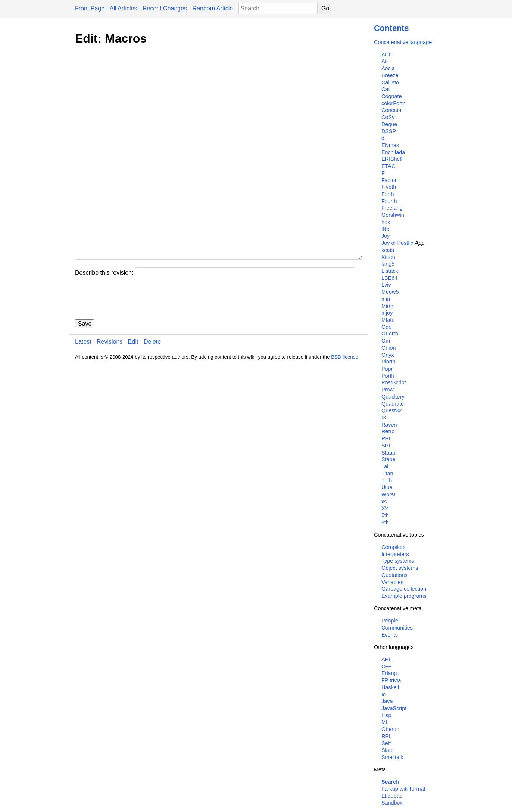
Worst (388, 494)
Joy (385, 236)
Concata (391, 110)
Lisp (386, 715)
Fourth (389, 201)
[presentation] (132, 344)
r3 (384, 418)
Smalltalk (392, 757)
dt (384, 138)
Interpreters (395, 554)
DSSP (389, 131)
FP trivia (391, 680)
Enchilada (393, 152)
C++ (386, 666)
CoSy (388, 117)
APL (386, 659)
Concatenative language (403, 42)
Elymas (390, 145)
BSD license (345, 402)
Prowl (388, 390)
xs (384, 502)
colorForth (394, 103)
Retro (388, 431)
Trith (387, 481)
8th (385, 522)
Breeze (390, 75)
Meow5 (390, 292)
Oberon (390, 729)
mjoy (387, 313)
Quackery (393, 397)
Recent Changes (165, 8)
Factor (389, 180)
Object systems (400, 568)
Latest (83, 386)
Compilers (394, 547)
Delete (152, 386)
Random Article (213, 8)
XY (385, 508)
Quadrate (393, 404)
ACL (387, 54)
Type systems (398, 561)
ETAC (388, 166)
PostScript (394, 382)
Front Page (90, 8)
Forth (388, 194)
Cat (385, 89)
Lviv (386, 285)
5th (385, 515)
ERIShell (392, 159)
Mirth (387, 306)
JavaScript (394, 708)
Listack (390, 271)
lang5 (388, 264)
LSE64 (389, 278)
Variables (392, 582)
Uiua (387, 487)
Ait (385, 61)
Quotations (394, 575)
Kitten (388, 257)
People (390, 621)
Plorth (388, 362)
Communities (397, 628)
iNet (386, 229)
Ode (386, 327)
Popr (387, 369)
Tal (385, 466)
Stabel (389, 459)
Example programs (404, 596)
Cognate (391, 96)
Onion (388, 348)
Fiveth (389, 187)
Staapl (389, 453)
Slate (388, 750)
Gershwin (393, 215)
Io (384, 694)
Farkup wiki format (403, 789)
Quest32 (391, 410)
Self (386, 743)
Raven (389, 425)
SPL (386, 446)
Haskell (390, 687)
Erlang (389, 673)
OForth (390, 334)
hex (386, 222)
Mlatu (388, 320)
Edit (133, 386)
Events (390, 635)
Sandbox (392, 803)
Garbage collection (404, 589)
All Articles (124, 8)
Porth (388, 376)
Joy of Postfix (397, 243)
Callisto (390, 82)
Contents (391, 28)
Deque (389, 124)
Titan (387, 474)
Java (387, 701)
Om (386, 341)
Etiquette (392, 796)
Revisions (110, 386)
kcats (388, 250)
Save (85, 368)
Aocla (388, 68)
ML (385, 722)
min (386, 299)
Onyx (388, 355)
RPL (387, 438)
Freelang (392, 208)
